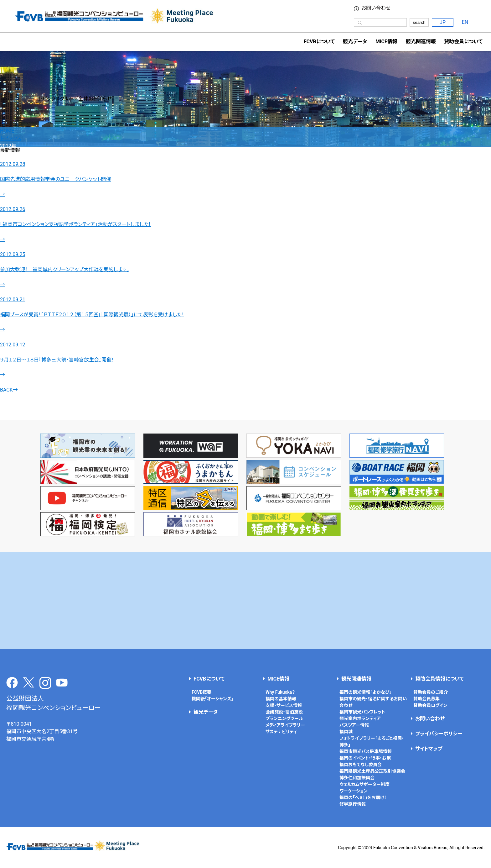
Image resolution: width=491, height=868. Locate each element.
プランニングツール (284, 718)
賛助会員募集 (426, 699)
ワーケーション (354, 791)
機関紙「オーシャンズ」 (213, 699)
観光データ (355, 42)
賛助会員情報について (439, 679)
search (419, 22)
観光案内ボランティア (360, 718)
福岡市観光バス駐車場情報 (366, 751)
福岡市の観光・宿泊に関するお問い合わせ (373, 702)
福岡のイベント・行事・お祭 (365, 758)
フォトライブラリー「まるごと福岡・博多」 (372, 742)
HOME (7, 131)
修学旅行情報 (353, 804)
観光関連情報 (356, 679)
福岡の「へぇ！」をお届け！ (363, 797)
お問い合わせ (376, 8)
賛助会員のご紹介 (431, 692)
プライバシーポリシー (439, 734)
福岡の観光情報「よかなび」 (366, 692)
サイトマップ (429, 749)
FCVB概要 (202, 692)
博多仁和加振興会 (357, 778)
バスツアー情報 (354, 725)
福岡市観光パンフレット (362, 712)
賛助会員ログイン (430, 705)
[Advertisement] (246, 601)
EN (465, 22)
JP (443, 22)
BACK (9, 390)
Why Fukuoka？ (280, 692)
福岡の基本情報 (281, 699)
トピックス (11, 138)
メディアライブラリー (285, 725)
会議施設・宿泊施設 (284, 712)
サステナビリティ (281, 732)
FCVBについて (209, 679)
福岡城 (346, 732)
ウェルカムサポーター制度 (364, 784)
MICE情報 (386, 42)
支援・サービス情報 (284, 705)
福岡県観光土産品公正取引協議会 (372, 771)
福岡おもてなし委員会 (361, 765)
